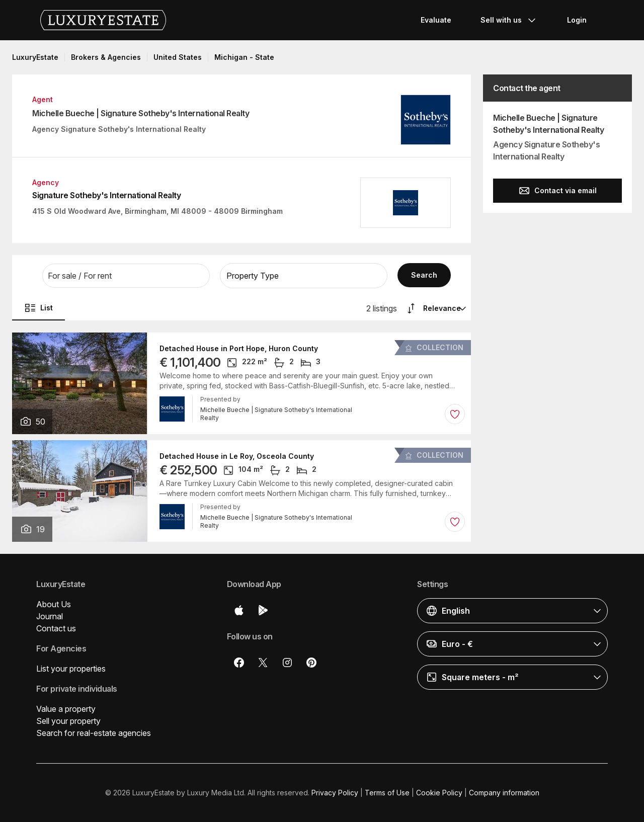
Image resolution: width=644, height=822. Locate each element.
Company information (504, 793)
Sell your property (68, 721)
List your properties (71, 669)
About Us (54, 604)
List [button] (38, 308)
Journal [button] (50, 616)
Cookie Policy (439, 793)
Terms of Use (387, 793)
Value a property (66, 709)
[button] (126, 276)
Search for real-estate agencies (94, 733)
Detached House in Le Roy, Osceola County (237, 456)
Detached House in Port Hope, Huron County (239, 349)
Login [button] (577, 20)
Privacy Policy (335, 793)
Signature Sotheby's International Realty (106, 195)
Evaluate (436, 20)
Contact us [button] (56, 628)
